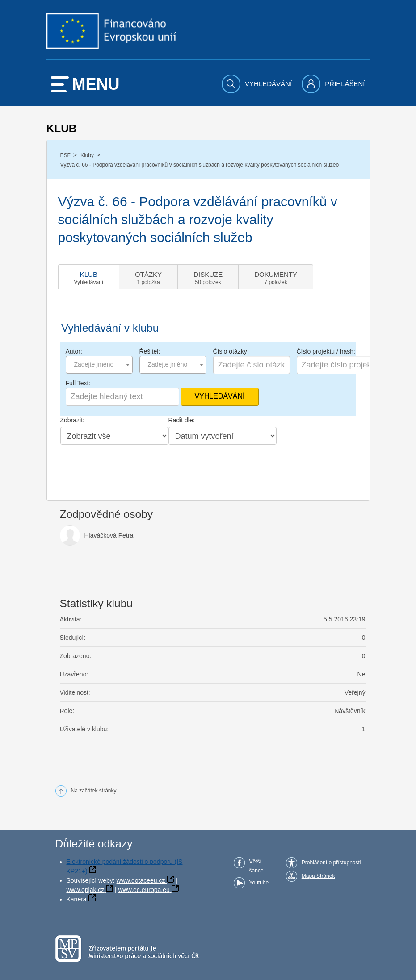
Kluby (87, 155)
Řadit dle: (182, 420)
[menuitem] (258, 84)
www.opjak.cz (86, 890)
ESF (65, 155)
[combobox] (99, 365)
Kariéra (77, 899)
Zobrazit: (72, 420)
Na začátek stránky (94, 791)
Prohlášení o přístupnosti (331, 863)
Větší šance (256, 866)
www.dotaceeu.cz (141, 880)
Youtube (259, 883)
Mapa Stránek (318, 876)
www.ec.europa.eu (144, 890)
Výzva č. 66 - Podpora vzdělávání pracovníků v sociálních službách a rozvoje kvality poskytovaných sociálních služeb (200, 165)
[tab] (89, 277)
